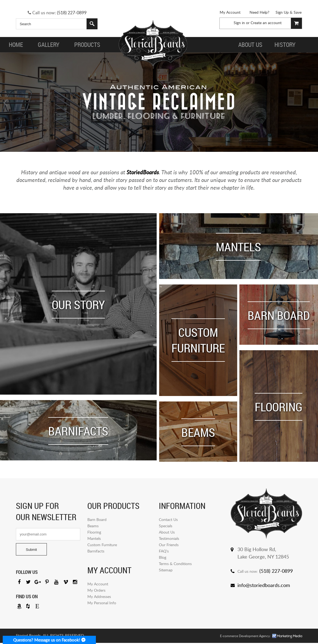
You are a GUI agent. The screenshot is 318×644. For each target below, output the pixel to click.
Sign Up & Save (289, 12)
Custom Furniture (102, 545)
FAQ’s (164, 552)
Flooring (94, 533)
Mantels (94, 539)
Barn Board (97, 520)
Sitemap (166, 571)
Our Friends (169, 545)
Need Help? (259, 12)
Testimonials (169, 539)
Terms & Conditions (175, 564)
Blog (163, 558)
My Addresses (99, 597)
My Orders (96, 591)
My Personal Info (102, 604)
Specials (166, 527)
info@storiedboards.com (264, 586)
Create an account (266, 23)
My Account (230, 12)
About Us (167, 533)
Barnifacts (96, 552)
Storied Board (153, 45)
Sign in (239, 23)
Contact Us (168, 520)
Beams (93, 527)
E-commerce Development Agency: (245, 637)
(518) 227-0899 (72, 13)
